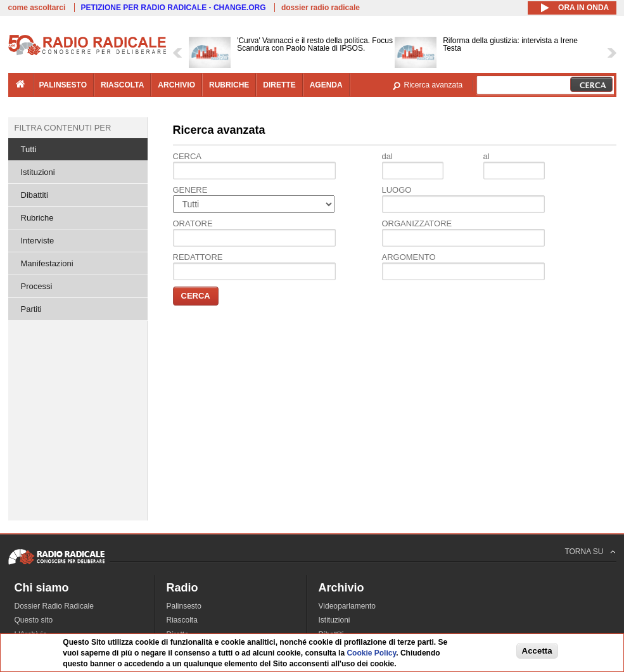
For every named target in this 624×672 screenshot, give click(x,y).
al (487, 156)
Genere (190, 190)
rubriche (229, 85)
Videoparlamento (347, 606)
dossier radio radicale (321, 8)
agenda (326, 85)
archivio (176, 85)
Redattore (198, 257)
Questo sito (34, 620)
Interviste (38, 241)
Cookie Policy (371, 653)
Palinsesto (184, 606)
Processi (37, 286)
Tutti (29, 149)
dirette (279, 85)
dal (387, 156)
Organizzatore (417, 223)
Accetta (537, 651)
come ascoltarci (37, 8)
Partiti (31, 309)
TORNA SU (584, 552)
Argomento (409, 257)
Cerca (188, 156)
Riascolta (182, 620)
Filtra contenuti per (63, 128)
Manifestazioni (47, 263)
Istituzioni (38, 172)
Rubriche (37, 218)
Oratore (193, 223)
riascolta (122, 85)
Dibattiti (35, 195)
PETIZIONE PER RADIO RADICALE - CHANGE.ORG (174, 8)
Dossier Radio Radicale (54, 606)
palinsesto (63, 85)
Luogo (397, 190)
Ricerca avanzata (434, 85)
